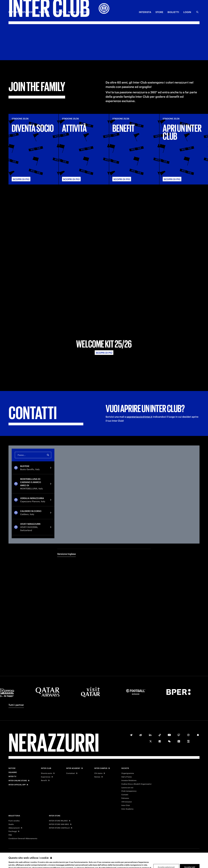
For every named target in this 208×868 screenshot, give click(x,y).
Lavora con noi (127, 788)
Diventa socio (47, 773)
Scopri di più (104, 292)
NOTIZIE (13, 12)
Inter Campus (101, 768)
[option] (33, 407)
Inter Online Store (18, 781)
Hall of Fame (127, 777)
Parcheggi (13, 831)
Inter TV (12, 777)
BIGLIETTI (173, 12)
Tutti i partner (16, 705)
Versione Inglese (66, 493)
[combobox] (33, 394)
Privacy (101, 860)
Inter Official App (17, 785)
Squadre (13, 772)
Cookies (114, 860)
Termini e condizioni (84, 860)
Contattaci (71, 773)
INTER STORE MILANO (58, 821)
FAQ (10, 835)
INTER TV (59, 12)
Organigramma (128, 773)
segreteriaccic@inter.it (139, 356)
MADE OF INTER (78, 12)
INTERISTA (145, 12)
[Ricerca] (197, 12)
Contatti (125, 795)
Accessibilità (129, 860)
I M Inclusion (127, 802)
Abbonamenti (14, 828)
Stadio (11, 824)
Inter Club (46, 768)
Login (187, 12)
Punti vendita (14, 821)
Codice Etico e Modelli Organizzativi (136, 784)
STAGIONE (28, 12)
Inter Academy (73, 768)
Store (159, 12)
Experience (46, 777)
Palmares (125, 798)
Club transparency (129, 791)
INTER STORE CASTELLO (59, 828)
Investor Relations (129, 781)
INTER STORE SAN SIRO (59, 824)
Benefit (44, 781)
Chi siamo (98, 773)
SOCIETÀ (44, 12)
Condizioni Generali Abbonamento (23, 839)
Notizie (12, 768)
